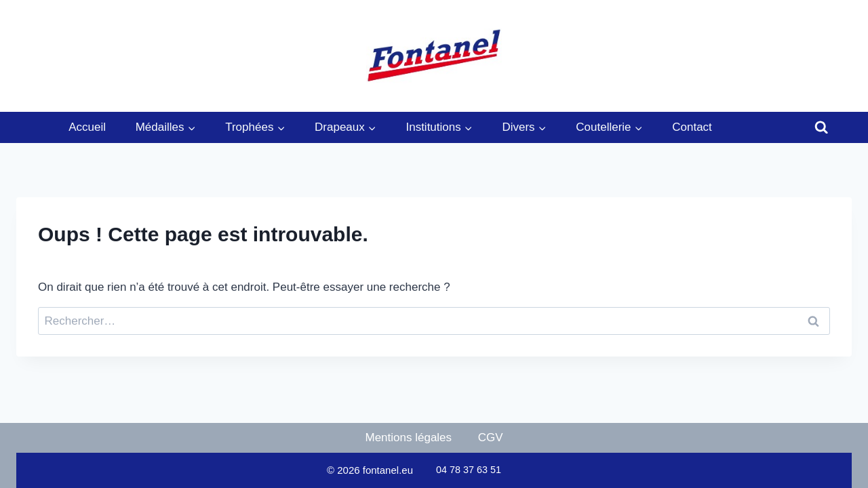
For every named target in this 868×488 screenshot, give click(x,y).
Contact (692, 127)
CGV (491, 438)
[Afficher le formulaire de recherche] (821, 127)
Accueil (87, 127)
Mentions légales (409, 438)
